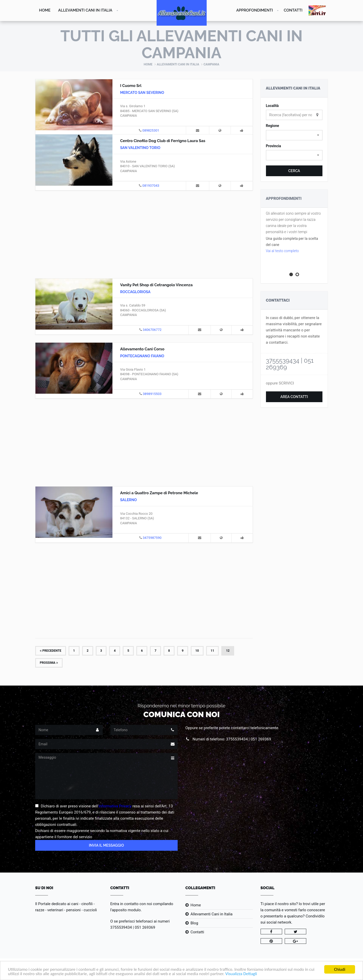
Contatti (293, 10)
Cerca (294, 171)
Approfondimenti (255, 10)
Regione (273, 126)
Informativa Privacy (115, 806)
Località (272, 106)
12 (228, 651)
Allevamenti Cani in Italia (85, 10)
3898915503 (152, 394)
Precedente (51, 651)
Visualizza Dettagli (241, 974)
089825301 (151, 130)
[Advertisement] (144, 234)
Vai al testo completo (283, 251)
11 (213, 651)
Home (45, 10)
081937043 (151, 186)
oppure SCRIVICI (280, 383)
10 (197, 651)
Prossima (49, 663)
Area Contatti (294, 397)
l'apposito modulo (126, 910)
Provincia (274, 146)
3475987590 (152, 538)
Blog (194, 923)
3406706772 (152, 330)
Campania (211, 64)
